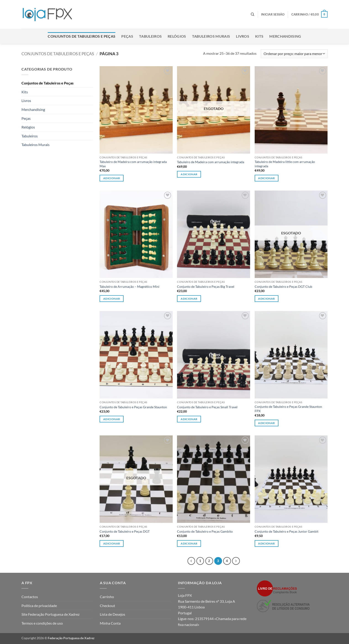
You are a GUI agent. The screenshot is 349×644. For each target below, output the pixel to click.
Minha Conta (110, 623)
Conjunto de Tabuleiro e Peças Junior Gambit (287, 531)
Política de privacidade (39, 606)
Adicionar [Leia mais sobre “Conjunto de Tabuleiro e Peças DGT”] (112, 543)
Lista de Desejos (112, 614)
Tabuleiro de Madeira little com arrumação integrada (285, 164)
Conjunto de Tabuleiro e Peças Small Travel (207, 407)
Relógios (177, 36)
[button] (273, 14)
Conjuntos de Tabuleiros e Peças (82, 36)
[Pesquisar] (252, 14)
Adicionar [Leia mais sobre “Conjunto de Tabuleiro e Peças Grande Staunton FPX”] (266, 423)
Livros (243, 36)
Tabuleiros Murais (211, 36)
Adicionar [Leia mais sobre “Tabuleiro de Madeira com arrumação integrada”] (189, 174)
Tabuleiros (150, 36)
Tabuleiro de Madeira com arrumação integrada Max (133, 164)
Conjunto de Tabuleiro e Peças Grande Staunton (133, 407)
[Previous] (191, 561)
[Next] (236, 561)
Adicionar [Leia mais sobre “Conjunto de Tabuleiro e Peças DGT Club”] (266, 299)
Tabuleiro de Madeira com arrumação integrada (211, 162)
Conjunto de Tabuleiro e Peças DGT (125, 531)
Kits (259, 36)
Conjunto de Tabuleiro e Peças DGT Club (283, 287)
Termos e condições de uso (42, 623)
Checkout (107, 606)
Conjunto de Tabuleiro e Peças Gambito (205, 531)
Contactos (30, 597)
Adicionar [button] (112, 178)
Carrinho (107, 597)
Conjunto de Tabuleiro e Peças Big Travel (206, 287)
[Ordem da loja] (294, 54)
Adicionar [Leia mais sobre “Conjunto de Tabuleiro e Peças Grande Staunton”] (112, 419)
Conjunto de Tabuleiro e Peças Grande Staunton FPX (288, 409)
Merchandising (285, 36)
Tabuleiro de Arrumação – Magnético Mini (130, 287)
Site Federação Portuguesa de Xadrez (50, 614)
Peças (127, 36)
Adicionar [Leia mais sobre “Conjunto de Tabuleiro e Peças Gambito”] (189, 543)
